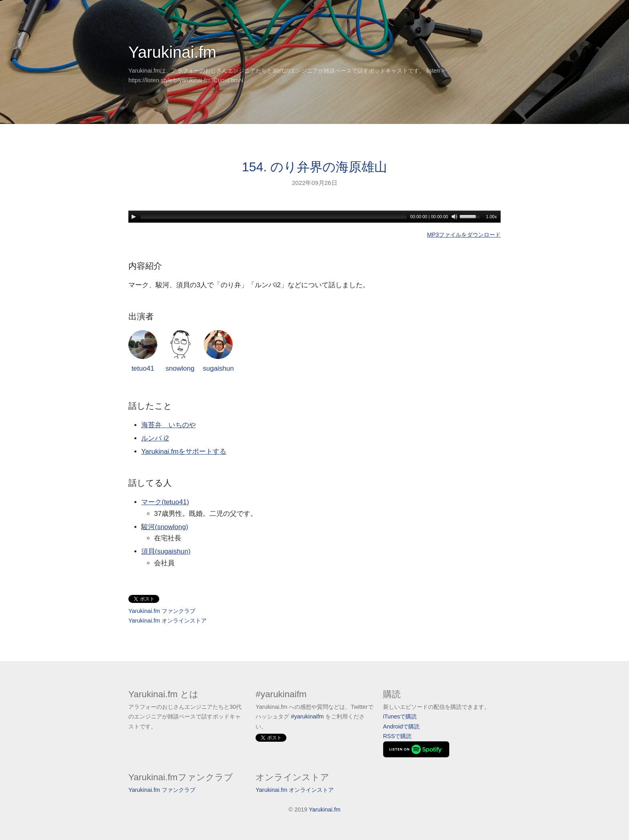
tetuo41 (143, 351)
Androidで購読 (402, 726)
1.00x (492, 217)
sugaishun (218, 351)
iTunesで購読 (400, 716)
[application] (314, 217)
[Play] (134, 217)
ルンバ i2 (155, 438)
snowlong (180, 351)
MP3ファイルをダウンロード (464, 235)
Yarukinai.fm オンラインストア (167, 621)
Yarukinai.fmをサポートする (184, 451)
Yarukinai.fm (172, 52)
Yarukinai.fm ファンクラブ (162, 611)
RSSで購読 (398, 736)
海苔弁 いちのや (168, 425)
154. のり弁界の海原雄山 (314, 167)
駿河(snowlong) (165, 527)
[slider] (274, 217)
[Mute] (455, 217)
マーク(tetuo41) (165, 502)
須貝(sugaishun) (166, 551)
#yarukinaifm (307, 716)
